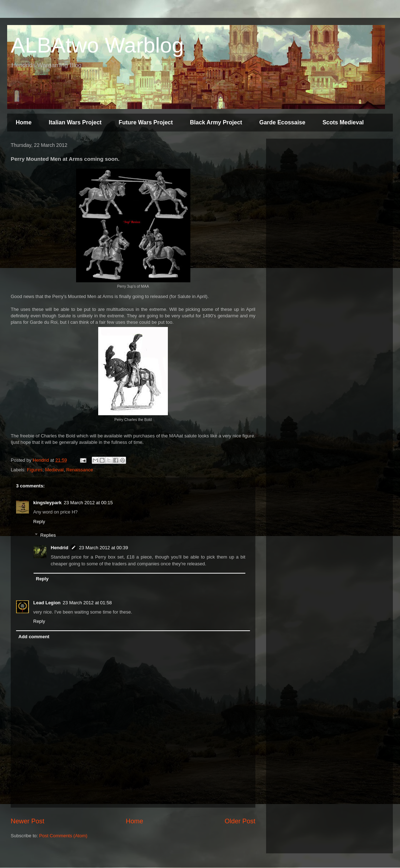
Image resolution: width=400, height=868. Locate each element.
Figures (35, 470)
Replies (48, 535)
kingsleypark (47, 503)
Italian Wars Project (75, 122)
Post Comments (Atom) (63, 836)
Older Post (240, 821)
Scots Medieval (343, 122)
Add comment (34, 637)
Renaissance (79, 470)
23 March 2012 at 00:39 (103, 548)
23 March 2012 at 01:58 (87, 603)
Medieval (54, 470)
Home (24, 122)
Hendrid (59, 548)
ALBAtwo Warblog (97, 45)
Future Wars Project (146, 122)
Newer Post (27, 821)
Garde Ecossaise (282, 122)
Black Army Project (216, 122)
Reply (39, 522)
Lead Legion (47, 603)
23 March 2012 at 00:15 (88, 503)
